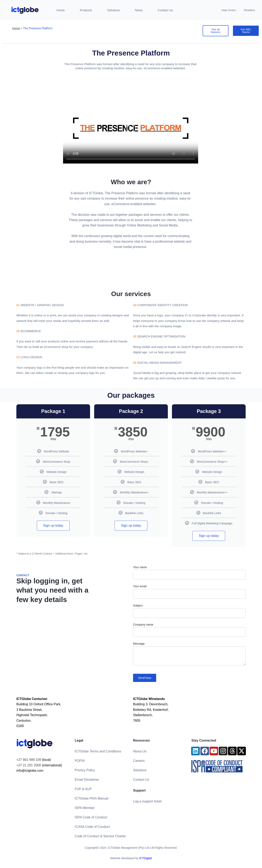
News (139, 10)
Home (61, 10)
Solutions (114, 10)
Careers (139, 761)
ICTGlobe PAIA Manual (91, 798)
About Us (140, 751)
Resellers (249, 10)
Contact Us (165, 10)
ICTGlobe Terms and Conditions (98, 751)
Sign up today (53, 525)
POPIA (80, 761)
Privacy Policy (85, 770)
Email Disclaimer (87, 780)
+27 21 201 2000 (29, 765)
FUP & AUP (83, 789)
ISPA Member (85, 808)
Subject (138, 606)
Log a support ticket (147, 801)
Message (139, 644)
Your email (140, 586)
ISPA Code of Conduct (91, 817)
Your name (140, 567)
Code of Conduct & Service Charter (100, 836)
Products (86, 10)
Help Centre (229, 10)
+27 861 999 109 (29, 760)
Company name (143, 625)
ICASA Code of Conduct (92, 827)
